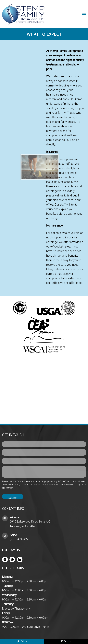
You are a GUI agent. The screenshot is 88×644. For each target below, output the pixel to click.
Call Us (22, 641)
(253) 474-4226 (20, 539)
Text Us (66, 641)
